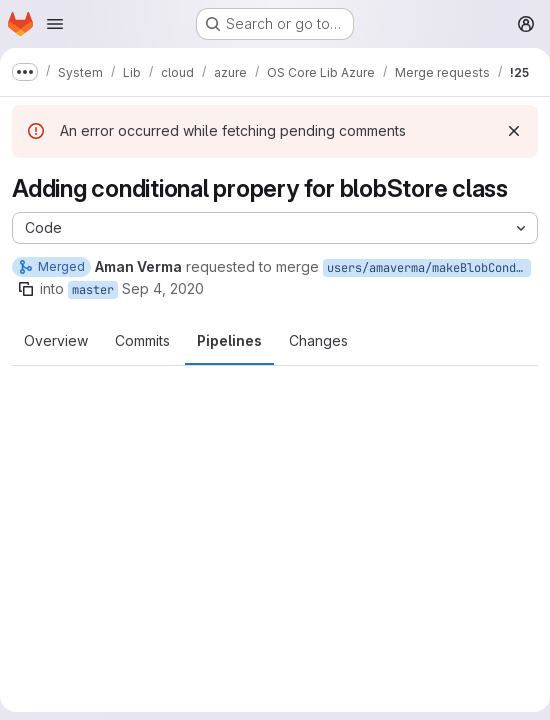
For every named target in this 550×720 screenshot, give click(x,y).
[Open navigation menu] (55, 24)
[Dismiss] (514, 131)
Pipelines (229, 340)
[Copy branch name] (26, 289)
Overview (56, 340)
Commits (142, 340)
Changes (318, 340)
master (93, 290)
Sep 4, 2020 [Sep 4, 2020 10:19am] (163, 288)
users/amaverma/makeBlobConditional (429, 268)
